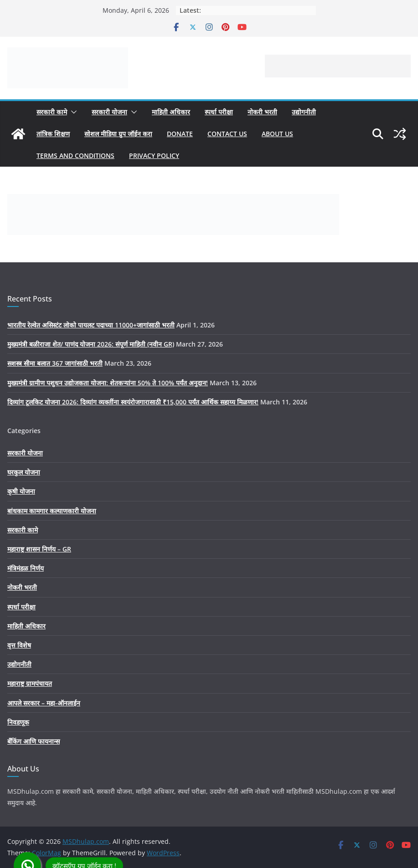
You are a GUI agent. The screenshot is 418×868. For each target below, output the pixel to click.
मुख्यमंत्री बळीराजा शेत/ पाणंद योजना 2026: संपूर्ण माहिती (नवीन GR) (91, 344)
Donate (180, 134)
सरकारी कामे (52, 112)
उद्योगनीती (304, 112)
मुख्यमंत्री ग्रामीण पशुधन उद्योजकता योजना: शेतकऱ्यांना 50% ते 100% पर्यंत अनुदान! (108, 383)
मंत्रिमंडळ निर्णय (26, 568)
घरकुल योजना (24, 472)
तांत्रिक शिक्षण (53, 134)
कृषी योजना (21, 491)
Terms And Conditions (75, 156)
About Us (277, 134)
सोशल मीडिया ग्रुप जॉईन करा (118, 134)
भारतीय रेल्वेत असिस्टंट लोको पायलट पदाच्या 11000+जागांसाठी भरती (91, 325)
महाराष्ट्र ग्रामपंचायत (30, 683)
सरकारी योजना (109, 112)
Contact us (227, 134)
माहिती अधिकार (171, 112)
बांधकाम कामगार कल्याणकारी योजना (52, 511)
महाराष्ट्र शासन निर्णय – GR (39, 549)
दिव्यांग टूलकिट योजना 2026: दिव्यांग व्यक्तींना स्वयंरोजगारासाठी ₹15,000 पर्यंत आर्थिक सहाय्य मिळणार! (133, 402)
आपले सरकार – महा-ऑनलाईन (44, 703)
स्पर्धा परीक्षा (219, 112)
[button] (72, 112)
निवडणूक (18, 722)
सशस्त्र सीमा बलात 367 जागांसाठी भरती (55, 363)
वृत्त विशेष (19, 645)
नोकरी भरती (262, 112)
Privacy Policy (154, 156)
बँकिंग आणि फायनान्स (34, 741)
